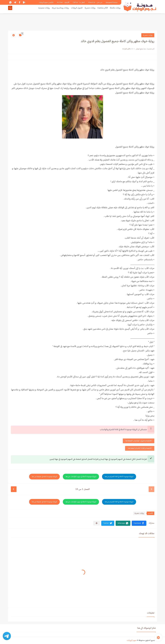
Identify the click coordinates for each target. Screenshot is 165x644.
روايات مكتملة (115, 9)
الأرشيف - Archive (63, 2)
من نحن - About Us (95, 2)
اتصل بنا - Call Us (79, 2)
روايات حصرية (90, 9)
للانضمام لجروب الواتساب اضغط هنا (139, 441)
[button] (139, 523)
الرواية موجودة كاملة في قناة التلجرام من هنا (119, 477)
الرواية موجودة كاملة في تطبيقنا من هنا (44, 477)
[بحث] (10, 9)
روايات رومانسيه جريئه (60, 9)
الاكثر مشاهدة (103, 9)
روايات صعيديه (44, 9)
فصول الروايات (77, 9)
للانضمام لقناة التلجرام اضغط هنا (140, 448)
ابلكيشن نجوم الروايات (46, 2)
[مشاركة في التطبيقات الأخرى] (97, 523)
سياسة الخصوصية (112, 2)
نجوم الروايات (132, 640)
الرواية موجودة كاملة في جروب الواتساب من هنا (81, 477)
